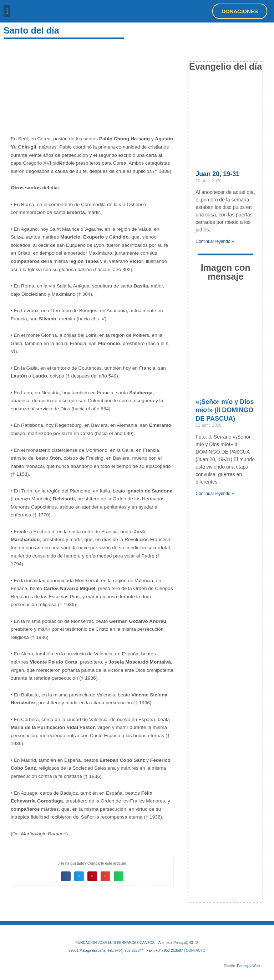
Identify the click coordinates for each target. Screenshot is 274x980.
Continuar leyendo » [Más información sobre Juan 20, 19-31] (215, 241)
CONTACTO (196, 951)
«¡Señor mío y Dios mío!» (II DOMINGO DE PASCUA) (225, 410)
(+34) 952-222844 (130, 951)
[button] (7, 11)
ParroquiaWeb (248, 966)
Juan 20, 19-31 (217, 174)
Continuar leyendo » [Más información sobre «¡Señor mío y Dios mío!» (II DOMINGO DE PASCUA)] (215, 494)
